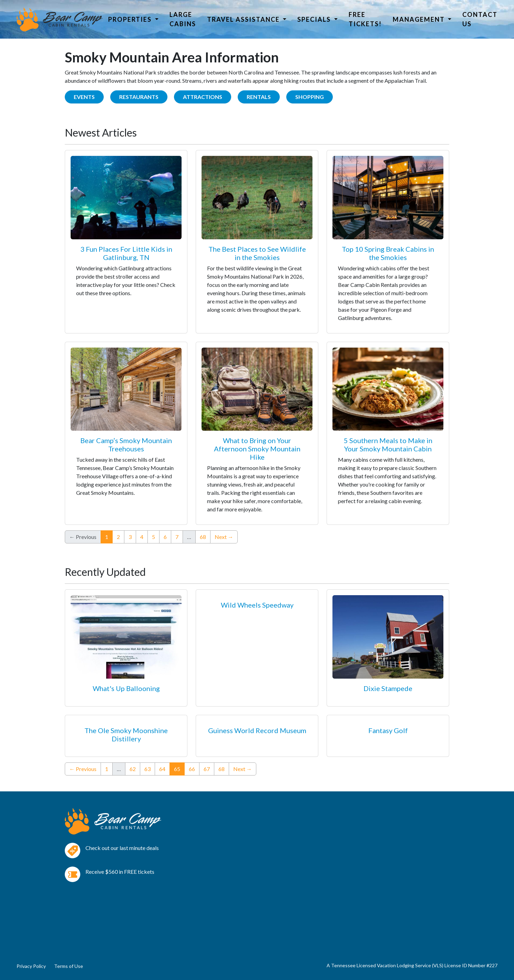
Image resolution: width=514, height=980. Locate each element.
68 (203, 537)
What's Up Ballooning (126, 688)
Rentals (259, 97)
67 (207, 769)
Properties (131, 19)
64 (162, 769)
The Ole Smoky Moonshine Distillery (126, 734)
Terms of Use (69, 966)
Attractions (203, 97)
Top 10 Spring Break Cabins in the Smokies (388, 253)
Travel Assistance (244, 19)
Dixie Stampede (388, 688)
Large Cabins (183, 19)
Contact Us (480, 19)
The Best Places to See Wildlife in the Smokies (257, 253)
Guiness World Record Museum (257, 730)
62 (133, 769)
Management (420, 19)
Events (84, 97)
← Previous (83, 769)
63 (147, 769)
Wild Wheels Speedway (257, 605)
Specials (315, 19)
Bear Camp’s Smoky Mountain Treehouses (126, 444)
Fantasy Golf (388, 730)
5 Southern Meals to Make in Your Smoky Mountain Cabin (388, 444)
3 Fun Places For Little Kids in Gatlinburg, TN (126, 253)
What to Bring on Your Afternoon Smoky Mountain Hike (257, 449)
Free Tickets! (365, 19)
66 (192, 769)
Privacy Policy (31, 966)
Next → (224, 537)
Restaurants (139, 97)
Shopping (310, 97)
